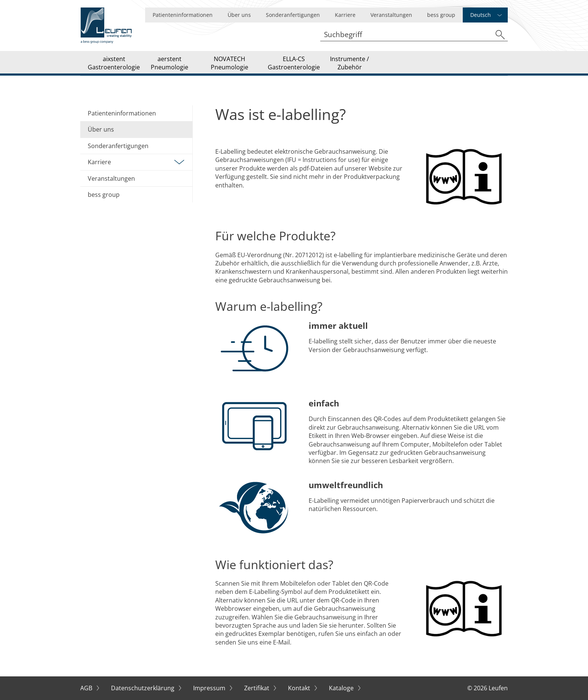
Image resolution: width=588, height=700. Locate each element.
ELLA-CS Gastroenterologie (294, 63)
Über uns (239, 15)
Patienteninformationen (183, 15)
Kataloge (342, 688)
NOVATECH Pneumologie (229, 63)
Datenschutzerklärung (143, 688)
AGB (87, 688)
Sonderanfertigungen (293, 15)
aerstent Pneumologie (169, 63)
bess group (441, 15)
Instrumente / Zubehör (349, 63)
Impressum (210, 688)
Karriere (345, 15)
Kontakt (300, 688)
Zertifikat (257, 688)
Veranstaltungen (391, 15)
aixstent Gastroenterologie (114, 63)
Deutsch (481, 15)
